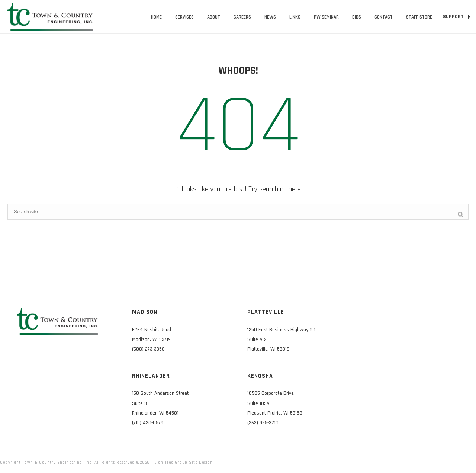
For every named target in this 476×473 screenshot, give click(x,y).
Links (295, 17)
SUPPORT (457, 17)
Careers (242, 17)
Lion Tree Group (171, 463)
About (214, 17)
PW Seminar (326, 17)
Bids (357, 17)
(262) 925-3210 (263, 423)
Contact (384, 17)
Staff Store (419, 17)
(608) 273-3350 (148, 349)
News (270, 17)
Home (156, 17)
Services (184, 17)
